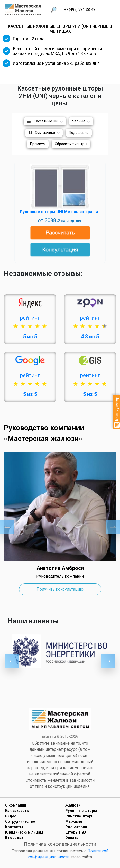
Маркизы (74, 821)
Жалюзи (73, 805)
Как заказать (17, 811)
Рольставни (76, 827)
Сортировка (45, 132)
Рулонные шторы (81, 811)
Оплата (72, 838)
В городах (14, 838)
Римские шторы (80, 816)
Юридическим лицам (24, 832)
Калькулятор (117, 412)
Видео (11, 816)
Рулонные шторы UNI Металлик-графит (60, 212)
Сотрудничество (20, 821)
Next (113, 527)
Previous (7, 527)
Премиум (38, 144)
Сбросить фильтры (71, 144)
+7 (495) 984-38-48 (80, 10)
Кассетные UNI (46, 121)
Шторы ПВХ (76, 832)
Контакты (14, 827)
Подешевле (79, 133)
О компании (16, 805)
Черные (79, 121)
